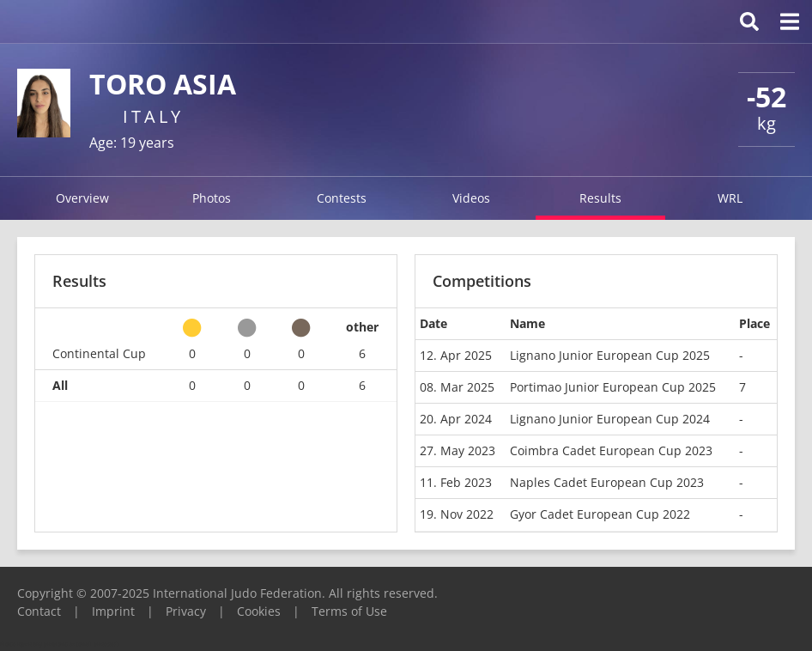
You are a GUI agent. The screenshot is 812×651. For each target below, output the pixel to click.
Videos (471, 198)
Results (600, 198)
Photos (212, 198)
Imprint (113, 611)
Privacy (186, 611)
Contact (39, 611)
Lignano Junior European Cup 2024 (610, 419)
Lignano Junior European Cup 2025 (610, 355)
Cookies (259, 611)
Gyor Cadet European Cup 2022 (600, 514)
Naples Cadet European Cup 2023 (607, 482)
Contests (342, 198)
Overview (82, 198)
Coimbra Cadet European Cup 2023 (611, 450)
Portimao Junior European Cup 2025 (613, 387)
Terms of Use (349, 611)
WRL (730, 198)
